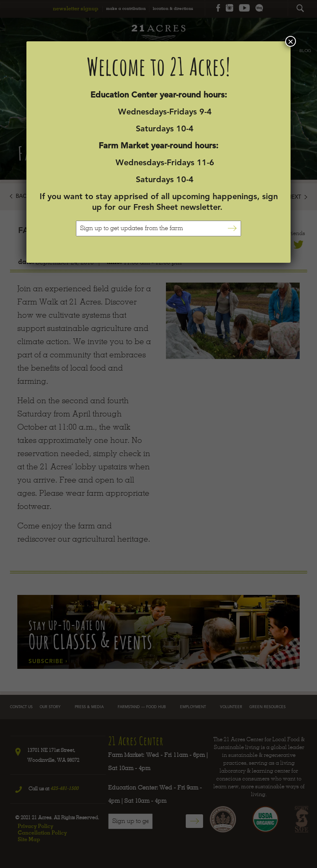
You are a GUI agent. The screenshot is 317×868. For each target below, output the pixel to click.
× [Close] (291, 41)
